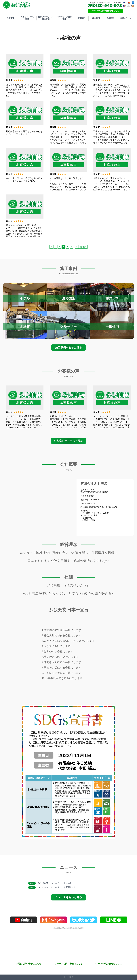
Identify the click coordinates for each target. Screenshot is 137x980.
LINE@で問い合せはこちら (109, 964)
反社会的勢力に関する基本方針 (68, 928)
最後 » (83, 247)
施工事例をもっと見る (68, 348)
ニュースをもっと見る (68, 897)
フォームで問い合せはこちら (68, 964)
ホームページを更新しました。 (55, 883)
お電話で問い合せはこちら (28, 964)
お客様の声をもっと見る (68, 441)
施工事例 (96, 18)
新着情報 (111, 18)
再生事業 (10, 18)
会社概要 (81, 18)
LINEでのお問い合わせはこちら (106, 11)
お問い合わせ (126, 18)
